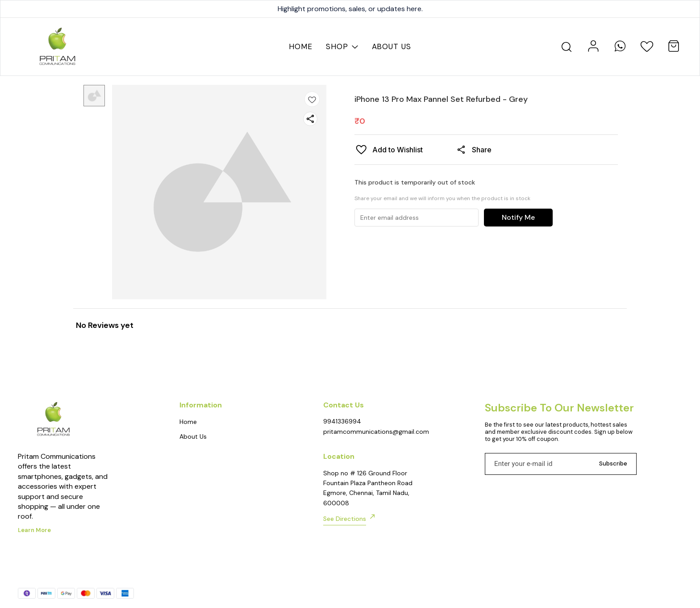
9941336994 (342, 421)
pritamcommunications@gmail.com (372, 432)
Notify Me (518, 217)
